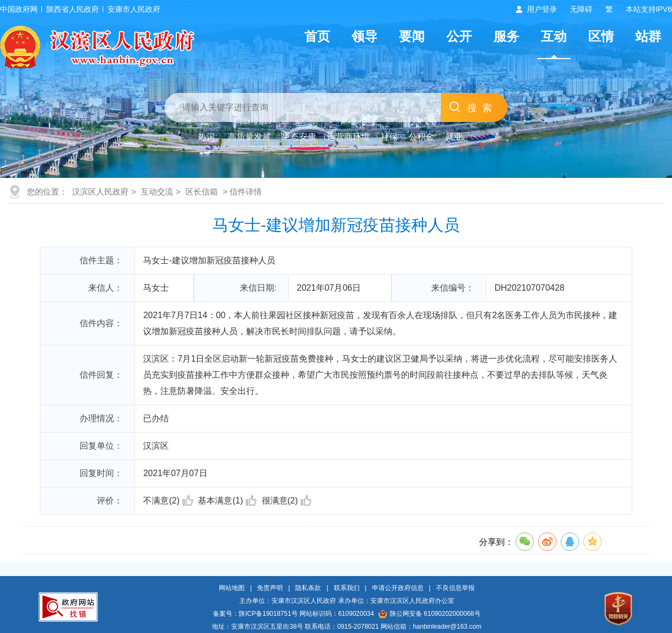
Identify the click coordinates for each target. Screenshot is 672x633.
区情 (601, 36)
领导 (364, 36)
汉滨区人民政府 (100, 192)
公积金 (421, 137)
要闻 (412, 36)
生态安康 (299, 137)
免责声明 (270, 588)
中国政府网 (19, 9)
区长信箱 (202, 192)
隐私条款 (308, 588)
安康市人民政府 (134, 9)
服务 (506, 36)
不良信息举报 (455, 588)
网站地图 (232, 588)
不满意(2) (168, 501)
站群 (648, 36)
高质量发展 (249, 137)
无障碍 (581, 9)
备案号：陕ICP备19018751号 (255, 614)
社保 (389, 137)
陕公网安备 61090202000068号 (430, 614)
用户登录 (542, 9)
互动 (554, 36)
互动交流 (157, 192)
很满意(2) (287, 501)
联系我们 (347, 588)
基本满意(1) (227, 501)
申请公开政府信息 (398, 588)
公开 (459, 36)
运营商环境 (348, 137)
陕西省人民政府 (73, 9)
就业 (454, 137)
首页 (317, 36)
